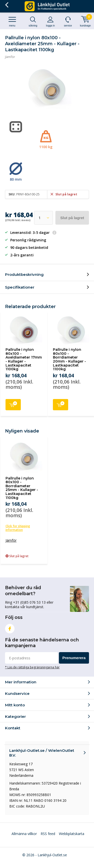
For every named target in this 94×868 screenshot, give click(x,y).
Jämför (10, 57)
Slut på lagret (72, 218)
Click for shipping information (18, 528)
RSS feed (48, 834)
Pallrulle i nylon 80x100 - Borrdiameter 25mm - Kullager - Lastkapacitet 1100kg (22, 488)
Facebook (10, 628)
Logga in (51, 22)
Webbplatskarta (72, 834)
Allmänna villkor (24, 834)
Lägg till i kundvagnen (13, 404)
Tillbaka (7, 5)
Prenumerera (74, 658)
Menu (12, 22)
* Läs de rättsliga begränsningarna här (32, 667)
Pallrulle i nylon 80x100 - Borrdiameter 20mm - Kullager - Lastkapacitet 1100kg (69, 359)
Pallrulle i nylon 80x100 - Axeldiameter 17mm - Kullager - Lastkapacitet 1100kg (24, 359)
